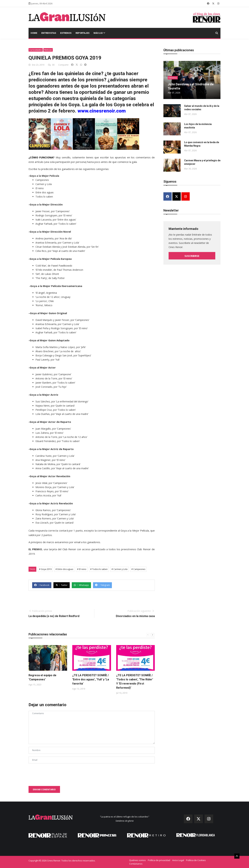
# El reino (82, 569)
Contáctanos (136, 864)
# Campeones (138, 569)
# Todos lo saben (99, 569)
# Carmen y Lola (119, 569)
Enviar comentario (44, 790)
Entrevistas (49, 33)
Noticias (48, 50)
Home (34, 33)
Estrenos (66, 33)
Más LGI (99, 33)
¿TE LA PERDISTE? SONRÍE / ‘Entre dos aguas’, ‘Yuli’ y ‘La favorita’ (91, 679)
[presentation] (55, 773)
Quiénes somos (137, 860)
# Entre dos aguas (64, 569)
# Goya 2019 (45, 569)
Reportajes (82, 33)
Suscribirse (192, 256)
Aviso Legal (178, 860)
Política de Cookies (196, 860)
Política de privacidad (159, 860)
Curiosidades (36, 50)
